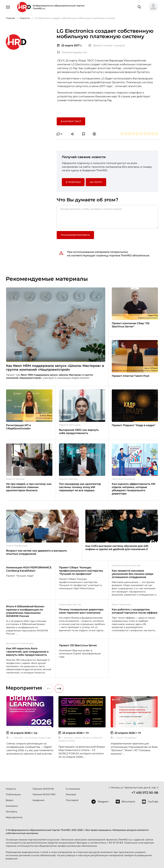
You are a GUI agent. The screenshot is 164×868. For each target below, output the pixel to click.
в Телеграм (73, 182)
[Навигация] (8, 7)
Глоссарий (72, 800)
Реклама (71, 794)
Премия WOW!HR (43, 789)
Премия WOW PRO (44, 794)
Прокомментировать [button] (75, 235)
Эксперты (12, 812)
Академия (38, 800)
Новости (11, 789)
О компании (73, 789)
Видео (10, 800)
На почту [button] (96, 182)
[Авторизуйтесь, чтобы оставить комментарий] (108, 217)
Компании (12, 806)
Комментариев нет (72, 52)
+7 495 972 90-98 (145, 793)
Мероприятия (14, 817)
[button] (152, 7)
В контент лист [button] (71, 121)
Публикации (13, 794)
